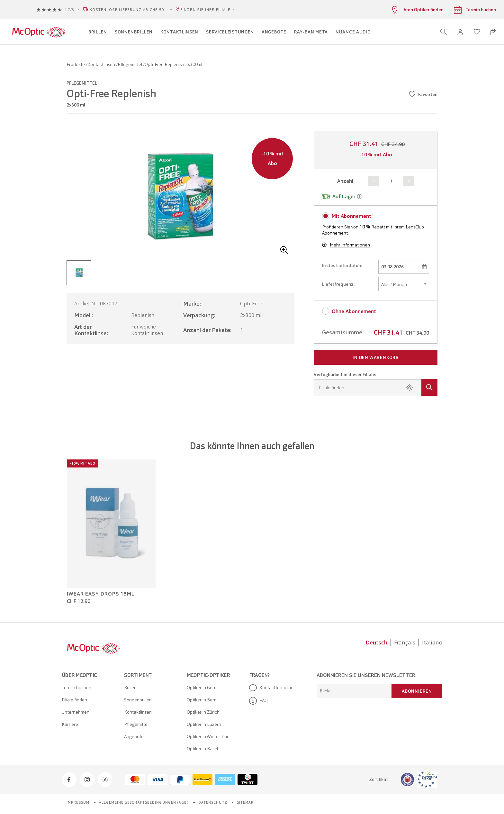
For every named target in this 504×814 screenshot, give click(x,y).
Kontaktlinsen (102, 64)
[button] (460, 32)
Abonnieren (417, 691)
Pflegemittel (130, 64)
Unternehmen (76, 712)
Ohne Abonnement (354, 311)
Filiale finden (74, 700)
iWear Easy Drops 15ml (101, 594)
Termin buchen (76, 688)
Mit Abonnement (351, 216)
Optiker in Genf (202, 688)
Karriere (70, 724)
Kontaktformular (271, 688)
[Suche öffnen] (444, 32)
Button (373, 181)
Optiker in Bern (202, 700)
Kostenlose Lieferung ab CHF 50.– (129, 10)
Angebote (134, 736)
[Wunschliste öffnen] (477, 32)
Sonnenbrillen (138, 700)
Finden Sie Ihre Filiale (205, 10)
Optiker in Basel (202, 749)
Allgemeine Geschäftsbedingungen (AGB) (144, 802)
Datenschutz (213, 802)
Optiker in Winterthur (208, 736)
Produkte (76, 64)
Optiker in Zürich (203, 712)
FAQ (258, 701)
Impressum (78, 802)
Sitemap (245, 802)
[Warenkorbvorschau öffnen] (493, 32)
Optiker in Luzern (204, 724)
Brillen (130, 688)
